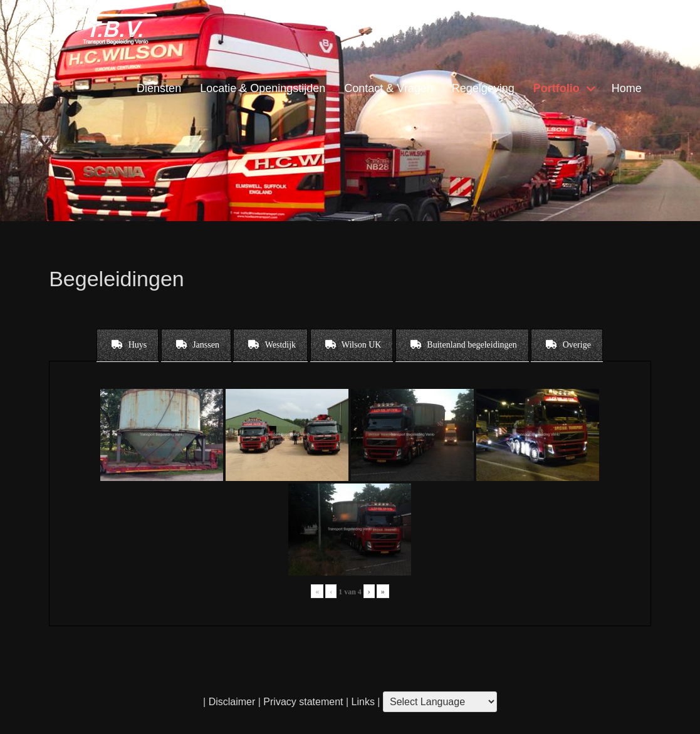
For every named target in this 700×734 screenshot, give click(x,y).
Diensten (159, 88)
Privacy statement (303, 702)
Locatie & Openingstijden (263, 88)
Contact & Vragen (388, 88)
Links (362, 702)
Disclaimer (232, 702)
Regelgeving (483, 88)
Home (627, 88)
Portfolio (556, 88)
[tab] (128, 345)
